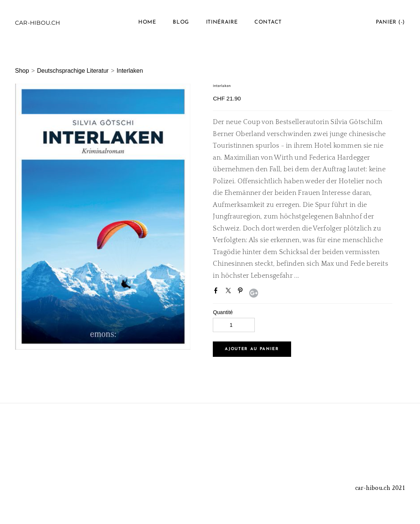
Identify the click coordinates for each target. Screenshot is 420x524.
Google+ (254, 293)
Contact (268, 22)
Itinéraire (222, 22)
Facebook (217, 292)
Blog (181, 22)
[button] (252, 349)
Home (147, 22)
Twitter (230, 292)
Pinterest (242, 292)
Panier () (390, 22)
